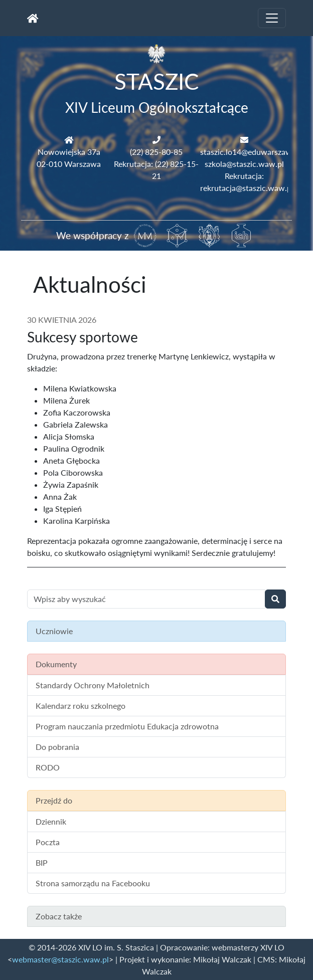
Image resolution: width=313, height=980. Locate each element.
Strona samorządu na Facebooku (93, 883)
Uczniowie (54, 631)
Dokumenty (56, 664)
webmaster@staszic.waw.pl (60, 959)
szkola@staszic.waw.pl (244, 164)
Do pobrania (57, 747)
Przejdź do (54, 800)
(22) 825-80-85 (156, 152)
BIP (42, 862)
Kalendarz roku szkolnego (81, 706)
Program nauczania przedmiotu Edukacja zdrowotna (127, 726)
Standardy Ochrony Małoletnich (93, 685)
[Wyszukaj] (275, 599)
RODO (48, 767)
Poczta (48, 842)
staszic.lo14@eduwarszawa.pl (252, 152)
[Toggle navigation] (272, 18)
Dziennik (51, 821)
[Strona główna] (33, 18)
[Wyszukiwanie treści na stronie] (146, 599)
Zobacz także (59, 916)
